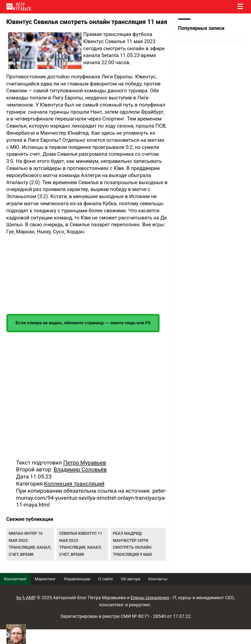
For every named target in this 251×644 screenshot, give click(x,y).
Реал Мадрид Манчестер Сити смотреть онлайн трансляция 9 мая (132, 544)
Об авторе (131, 579)
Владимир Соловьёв (80, 469)
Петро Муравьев (85, 463)
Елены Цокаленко (150, 598)
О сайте (105, 579)
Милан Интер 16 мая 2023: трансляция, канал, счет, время (30, 544)
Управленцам (77, 579)
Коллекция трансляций (74, 484)
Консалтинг (15, 579)
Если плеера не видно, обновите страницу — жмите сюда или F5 (83, 323)
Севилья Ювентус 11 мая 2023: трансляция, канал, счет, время (81, 544)
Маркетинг (45, 579)
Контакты (158, 579)
